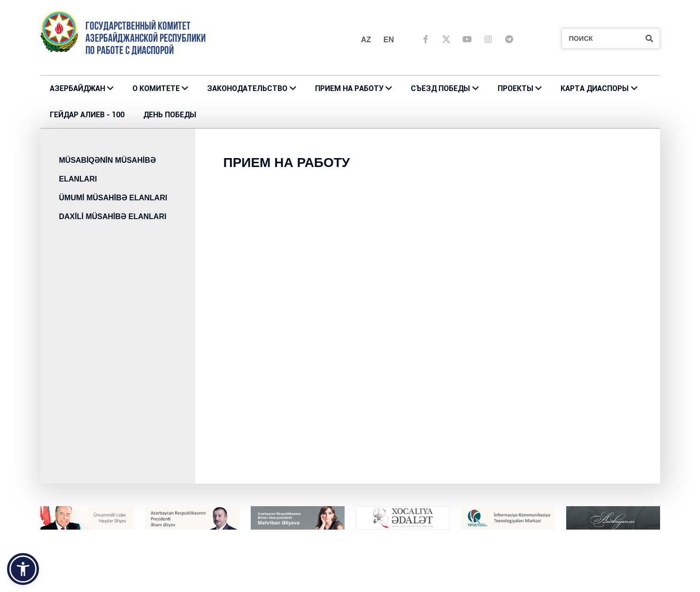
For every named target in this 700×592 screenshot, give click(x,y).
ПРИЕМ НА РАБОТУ (349, 88)
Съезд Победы (440, 88)
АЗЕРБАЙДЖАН (77, 88)
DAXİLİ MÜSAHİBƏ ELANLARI (113, 216)
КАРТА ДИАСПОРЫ (595, 88)
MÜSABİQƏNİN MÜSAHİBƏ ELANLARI (108, 170)
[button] (23, 569)
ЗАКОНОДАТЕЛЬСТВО (247, 88)
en (389, 40)
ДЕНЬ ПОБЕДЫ (170, 115)
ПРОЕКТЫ (515, 88)
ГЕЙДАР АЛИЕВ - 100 (87, 115)
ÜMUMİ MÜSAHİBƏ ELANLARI (113, 198)
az (366, 40)
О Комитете (156, 88)
